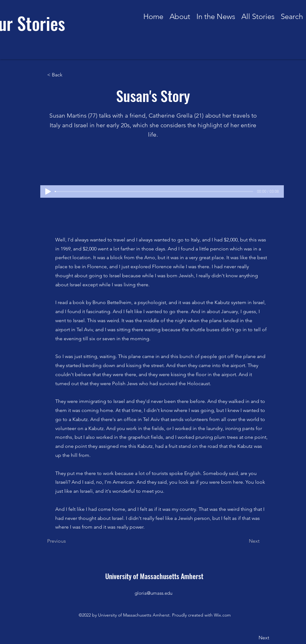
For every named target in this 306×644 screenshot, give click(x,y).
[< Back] (68, 75)
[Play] (48, 191)
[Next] (244, 541)
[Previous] (68, 541)
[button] (258, 15)
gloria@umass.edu (153, 593)
